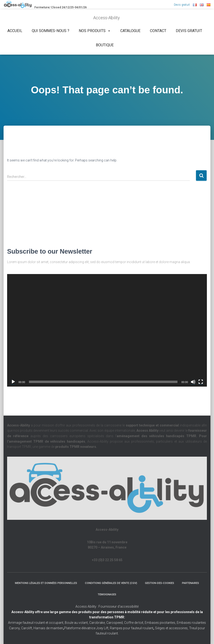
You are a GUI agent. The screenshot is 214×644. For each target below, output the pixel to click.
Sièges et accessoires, (172, 628)
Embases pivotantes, (161, 623)
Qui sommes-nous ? (51, 31)
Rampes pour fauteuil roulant (132, 628)
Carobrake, (97, 623)
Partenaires (93, 594)
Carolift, (27, 628)
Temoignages (121, 594)
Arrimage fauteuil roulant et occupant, (36, 623)
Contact (158, 31)
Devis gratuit (182, 5)
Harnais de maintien (49, 628)
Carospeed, (115, 623)
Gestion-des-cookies (176, 583)
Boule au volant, (77, 623)
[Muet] (193, 382)
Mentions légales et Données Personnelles (56, 583)
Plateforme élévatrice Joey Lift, (87, 628)
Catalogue (130, 31)
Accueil (15, 31)
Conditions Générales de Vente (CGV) (125, 583)
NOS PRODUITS (95, 31)
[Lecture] (13, 382)
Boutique (105, 45)
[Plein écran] (201, 382)
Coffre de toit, (134, 623)
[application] (107, 330)
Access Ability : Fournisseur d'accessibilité (107, 606)
